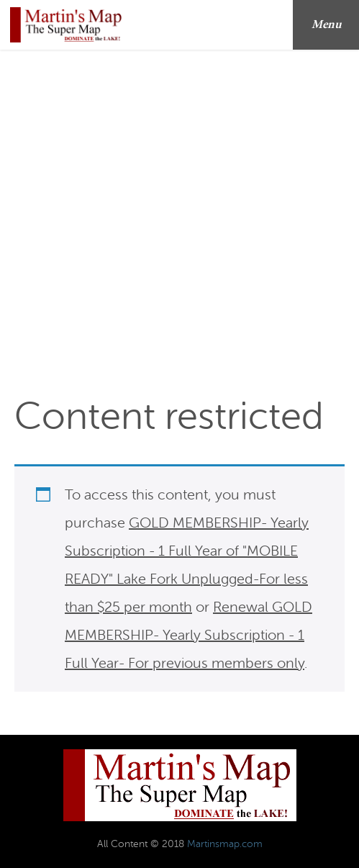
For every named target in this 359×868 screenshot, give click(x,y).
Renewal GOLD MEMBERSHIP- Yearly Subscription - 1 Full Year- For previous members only (188, 635)
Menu (331, 25)
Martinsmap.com (225, 844)
